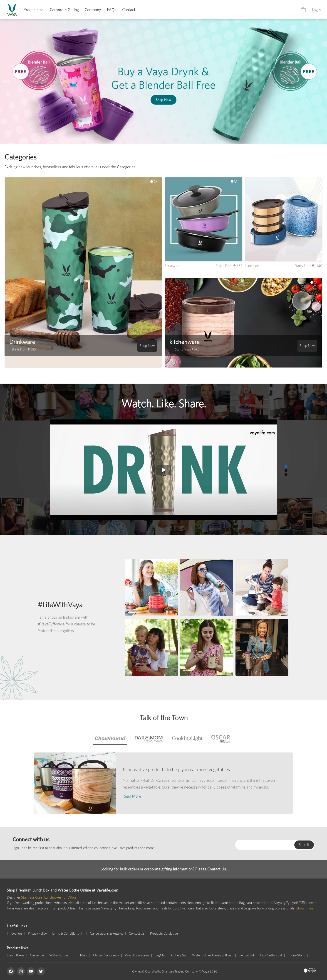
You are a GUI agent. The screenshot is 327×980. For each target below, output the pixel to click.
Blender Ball (247, 955)
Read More (132, 796)
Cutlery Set (179, 955)
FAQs (112, 10)
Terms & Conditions (65, 933)
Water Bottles (59, 955)
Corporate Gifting (64, 10)
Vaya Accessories (137, 955)
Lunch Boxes (16, 955)
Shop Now (163, 100)
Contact (129, 10)
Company (93, 10)
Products (31, 10)
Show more (305, 908)
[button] (8, 81)
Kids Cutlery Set (271, 955)
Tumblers (81, 955)
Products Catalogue (164, 933)
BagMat (160, 955)
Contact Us (217, 869)
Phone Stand (297, 955)
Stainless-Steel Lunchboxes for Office (49, 897)
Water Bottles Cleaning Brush (213, 955)
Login (316, 10)
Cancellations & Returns (107, 933)
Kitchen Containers (106, 955)
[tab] (110, 739)
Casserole (37, 955)
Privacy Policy (37, 933)
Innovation (15, 933)
